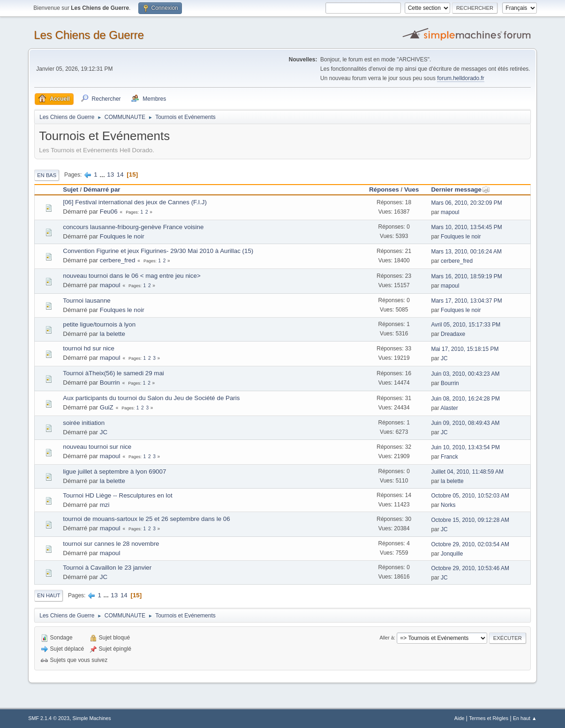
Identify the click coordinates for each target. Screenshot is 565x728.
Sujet (71, 189)
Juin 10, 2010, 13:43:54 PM (465, 447)
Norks (448, 505)
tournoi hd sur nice (89, 348)
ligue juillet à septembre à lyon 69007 (114, 472)
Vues (411, 189)
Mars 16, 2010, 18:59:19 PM (466, 276)
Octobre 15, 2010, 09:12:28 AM (470, 520)
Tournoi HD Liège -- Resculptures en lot (117, 495)
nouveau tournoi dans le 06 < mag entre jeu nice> (132, 276)
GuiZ (107, 407)
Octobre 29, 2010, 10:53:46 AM (470, 568)
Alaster (449, 408)
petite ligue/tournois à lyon (99, 324)
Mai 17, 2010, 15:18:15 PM (465, 349)
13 (110, 175)
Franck (449, 457)
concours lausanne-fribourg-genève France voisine (133, 227)
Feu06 (109, 212)
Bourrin (110, 383)
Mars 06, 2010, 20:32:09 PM (466, 203)
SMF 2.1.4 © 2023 (49, 718)
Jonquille (452, 554)
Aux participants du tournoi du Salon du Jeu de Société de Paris (151, 398)
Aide (460, 718)
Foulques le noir (122, 236)
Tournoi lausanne (87, 301)
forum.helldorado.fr (461, 78)
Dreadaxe (453, 334)
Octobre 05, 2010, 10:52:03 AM (470, 496)
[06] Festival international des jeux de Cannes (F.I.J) (135, 202)
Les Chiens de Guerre (89, 35)
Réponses (384, 189)
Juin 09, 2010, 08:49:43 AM (465, 423)
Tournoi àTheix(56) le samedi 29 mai (113, 373)
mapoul (450, 212)
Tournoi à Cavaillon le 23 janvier (107, 568)
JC (444, 358)
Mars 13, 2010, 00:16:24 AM (466, 252)
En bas (47, 175)
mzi (105, 505)
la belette (113, 334)
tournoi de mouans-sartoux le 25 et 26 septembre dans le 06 (146, 519)
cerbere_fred (118, 260)
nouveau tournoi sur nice (97, 447)
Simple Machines (92, 718)
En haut (49, 595)
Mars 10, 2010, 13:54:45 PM (466, 227)
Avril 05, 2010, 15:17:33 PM (466, 325)
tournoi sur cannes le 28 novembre (111, 544)
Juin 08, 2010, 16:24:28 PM (465, 399)
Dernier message (460, 189)
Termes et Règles (489, 718)
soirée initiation (84, 423)
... (103, 175)
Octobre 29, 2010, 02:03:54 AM (470, 544)
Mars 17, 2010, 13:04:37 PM (466, 301)
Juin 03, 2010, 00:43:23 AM (465, 374)
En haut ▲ (525, 718)
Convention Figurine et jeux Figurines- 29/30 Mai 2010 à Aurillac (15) (158, 251)
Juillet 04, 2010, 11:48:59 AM (467, 472)
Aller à (387, 638)
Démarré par (102, 189)
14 (120, 175)
